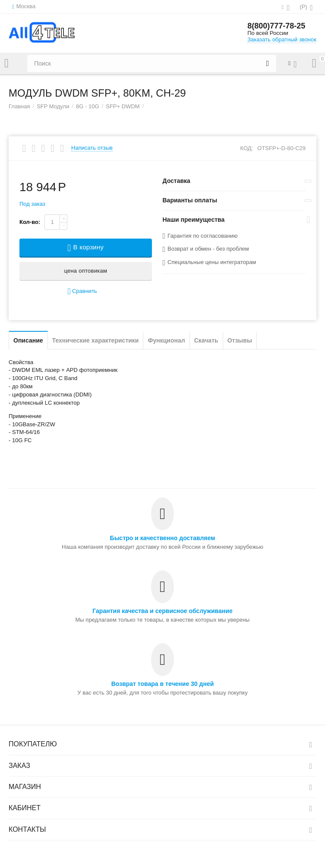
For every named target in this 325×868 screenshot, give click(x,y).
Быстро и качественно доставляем (163, 538)
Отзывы (240, 340)
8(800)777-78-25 (276, 26)
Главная (19, 106)
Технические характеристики (96, 340)
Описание (28, 340)
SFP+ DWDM (123, 106)
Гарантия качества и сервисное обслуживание (162, 611)
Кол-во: (30, 222)
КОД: (247, 148)
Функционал (166, 340)
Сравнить (82, 291)
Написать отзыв (92, 148)
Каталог (6, 63)
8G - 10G (88, 106)
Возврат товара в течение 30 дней (163, 684)
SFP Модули (53, 106)
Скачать (206, 340)
